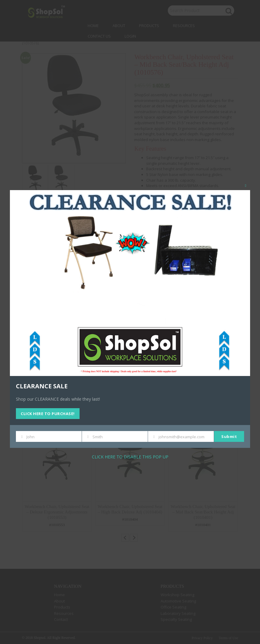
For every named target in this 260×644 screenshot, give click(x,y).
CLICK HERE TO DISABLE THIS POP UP (130, 457)
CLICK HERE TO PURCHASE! (48, 414)
